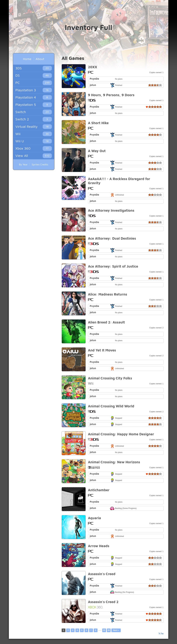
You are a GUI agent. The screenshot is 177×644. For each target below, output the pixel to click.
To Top (161, 633)
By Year (23, 164)
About (40, 59)
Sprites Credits (40, 164)
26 (109, 630)
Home (27, 59)
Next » (116, 630)
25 (104, 630)
